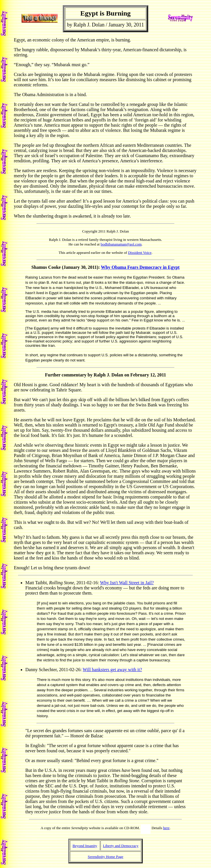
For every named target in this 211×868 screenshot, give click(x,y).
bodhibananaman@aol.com (121, 244)
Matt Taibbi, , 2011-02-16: (63, 583)
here (166, 828)
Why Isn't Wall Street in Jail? (127, 583)
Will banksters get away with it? (112, 670)
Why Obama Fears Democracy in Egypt (140, 267)
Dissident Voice (140, 253)
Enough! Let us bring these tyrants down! (52, 568)
